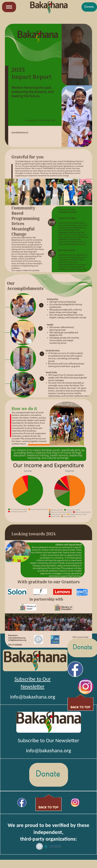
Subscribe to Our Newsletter (48, 740)
